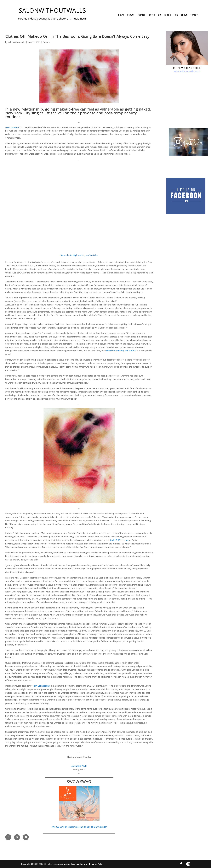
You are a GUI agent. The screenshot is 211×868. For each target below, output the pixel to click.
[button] (79, 805)
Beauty (46, 42)
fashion (142, 15)
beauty (131, 15)
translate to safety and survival (121, 351)
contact (194, 15)
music (168, 15)
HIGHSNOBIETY (13, 127)
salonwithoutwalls (17, 42)
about (184, 15)
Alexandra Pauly (79, 766)
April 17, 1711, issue (119, 540)
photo (152, 15)
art (160, 15)
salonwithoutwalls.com (75, 864)
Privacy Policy (96, 864)
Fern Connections (41, 686)
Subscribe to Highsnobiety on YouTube (79, 255)
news (121, 15)
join (176, 15)
